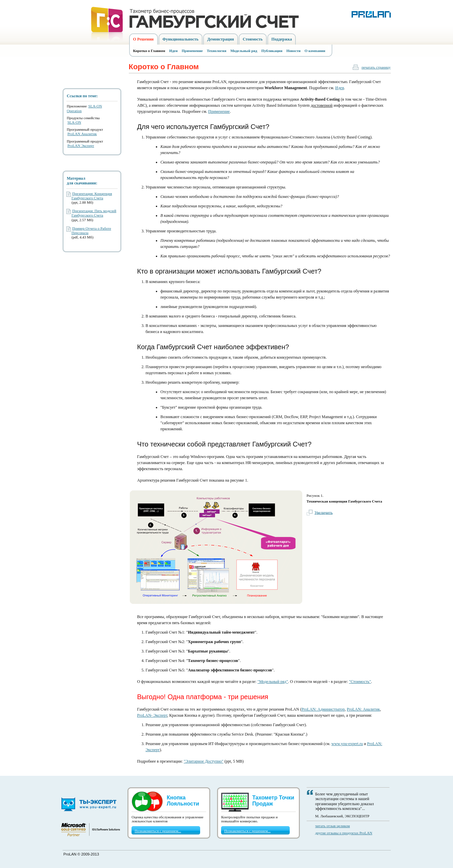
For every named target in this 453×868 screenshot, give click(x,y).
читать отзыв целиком (332, 826)
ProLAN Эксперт (81, 146)
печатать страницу (376, 67)
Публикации (272, 51)
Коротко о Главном (149, 51)
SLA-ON (74, 122)
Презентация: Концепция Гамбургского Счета (92, 196)
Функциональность (181, 39)
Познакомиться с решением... (158, 831)
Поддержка (282, 39)
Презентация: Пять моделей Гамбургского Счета (94, 213)
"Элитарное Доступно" (203, 761)
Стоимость (253, 39)
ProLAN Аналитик (82, 134)
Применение (192, 51)
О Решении (144, 39)
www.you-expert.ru (347, 744)
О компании (315, 51)
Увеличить (324, 512)
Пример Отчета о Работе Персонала (91, 231)
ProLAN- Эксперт (152, 715)
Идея (174, 51)
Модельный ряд (244, 51)
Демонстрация (221, 39)
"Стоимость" (360, 682)
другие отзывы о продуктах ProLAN (344, 833)
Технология (217, 51)
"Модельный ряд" (273, 682)
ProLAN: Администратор (323, 709)
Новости (293, 51)
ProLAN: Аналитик (363, 709)
